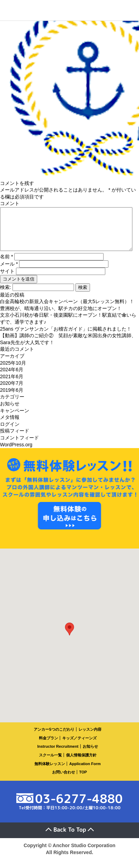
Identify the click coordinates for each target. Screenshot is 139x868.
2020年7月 (12, 391)
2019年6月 (12, 398)
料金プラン (48, 746)
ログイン (10, 432)
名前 (6, 265)
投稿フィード (15, 439)
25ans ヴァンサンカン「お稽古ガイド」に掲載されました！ (66, 337)
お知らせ (10, 412)
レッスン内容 (90, 738)
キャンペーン (15, 419)
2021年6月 (12, 385)
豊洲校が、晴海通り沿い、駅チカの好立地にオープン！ (61, 317)
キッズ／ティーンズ (79, 746)
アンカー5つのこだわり (54, 738)
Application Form (85, 772)
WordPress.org (16, 453)
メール (9, 272)
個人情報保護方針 (81, 763)
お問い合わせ (64, 780)
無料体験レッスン (50, 772)
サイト (7, 279)
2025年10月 (13, 371)
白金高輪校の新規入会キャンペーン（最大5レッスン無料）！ (67, 310)
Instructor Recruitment (58, 755)
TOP (83, 780)
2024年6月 (12, 378)
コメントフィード (19, 446)
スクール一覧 (50, 763)
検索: (6, 295)
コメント (10, 203)
